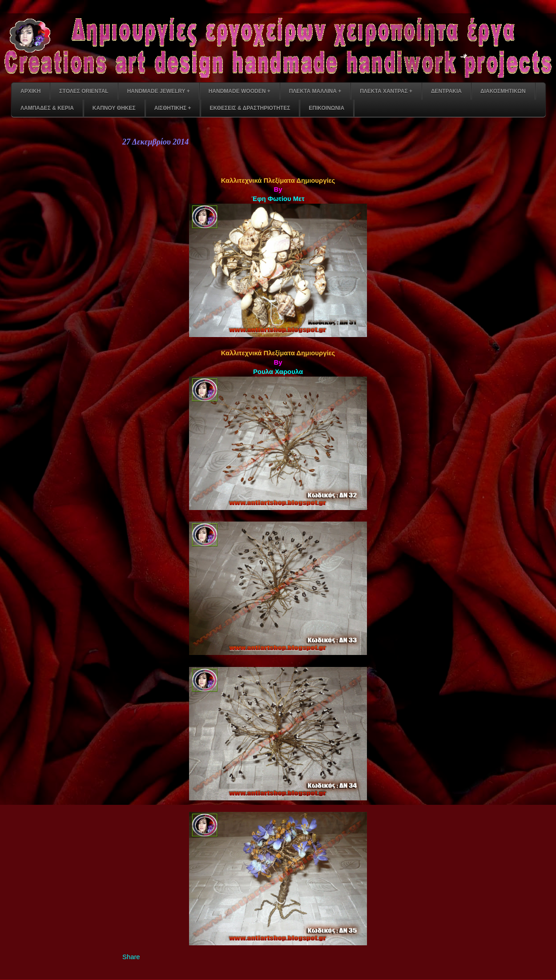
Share (131, 957)
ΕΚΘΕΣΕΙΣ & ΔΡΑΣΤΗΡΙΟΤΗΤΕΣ (250, 108)
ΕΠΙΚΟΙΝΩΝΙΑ (326, 108)
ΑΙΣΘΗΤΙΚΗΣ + (173, 108)
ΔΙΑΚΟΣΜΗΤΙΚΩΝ (503, 91)
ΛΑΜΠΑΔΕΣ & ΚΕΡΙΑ (47, 108)
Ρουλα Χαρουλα (278, 372)
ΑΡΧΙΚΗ (30, 91)
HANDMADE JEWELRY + (159, 91)
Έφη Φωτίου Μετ (278, 199)
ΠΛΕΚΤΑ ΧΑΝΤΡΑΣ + (386, 91)
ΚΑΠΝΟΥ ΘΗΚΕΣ (114, 108)
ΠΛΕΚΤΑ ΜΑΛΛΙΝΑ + (315, 91)
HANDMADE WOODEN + (240, 91)
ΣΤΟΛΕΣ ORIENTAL (84, 91)
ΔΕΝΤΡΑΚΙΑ (446, 91)
